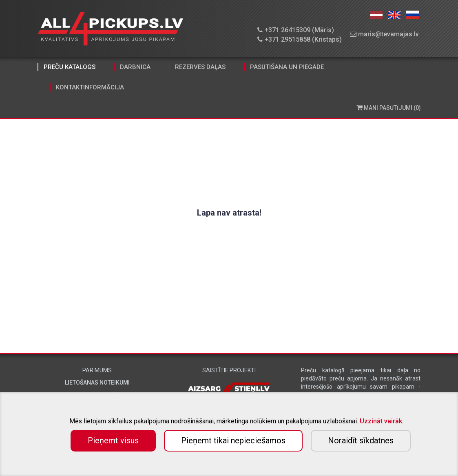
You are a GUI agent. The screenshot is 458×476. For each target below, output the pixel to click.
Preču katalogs (70, 67)
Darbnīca (135, 67)
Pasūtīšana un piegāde (287, 67)
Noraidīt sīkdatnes (361, 440)
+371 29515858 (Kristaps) (300, 39)
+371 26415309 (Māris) (296, 30)
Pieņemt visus (113, 440)
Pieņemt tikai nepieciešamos (233, 440)
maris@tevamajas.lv (384, 34)
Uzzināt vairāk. (382, 421)
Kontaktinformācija (90, 87)
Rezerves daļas (200, 67)
